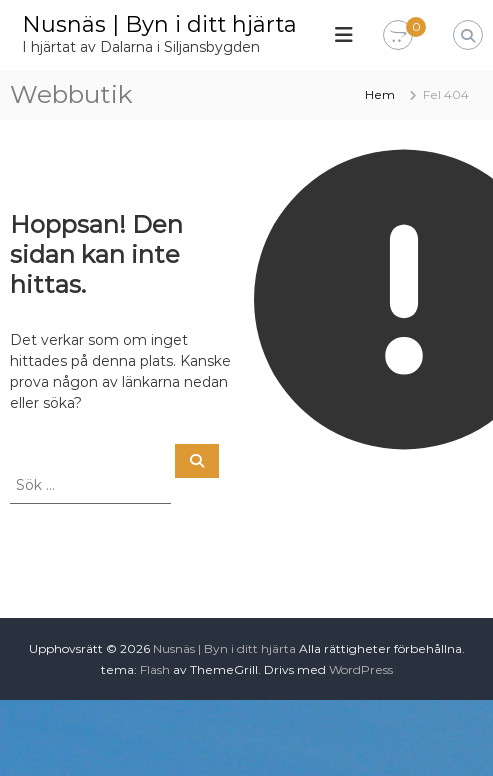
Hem (380, 94)
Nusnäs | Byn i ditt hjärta (159, 24)
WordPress (361, 669)
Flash (155, 669)
